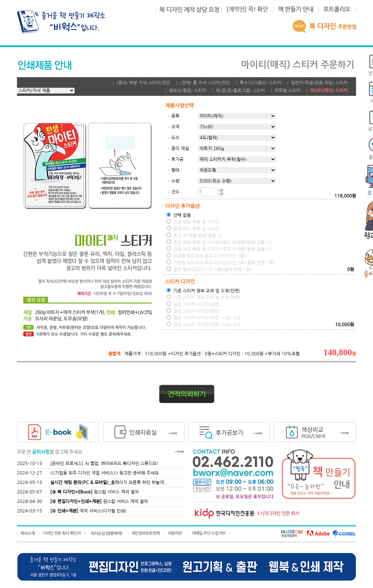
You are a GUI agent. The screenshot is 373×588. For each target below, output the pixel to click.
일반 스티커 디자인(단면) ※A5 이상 (204, 318)
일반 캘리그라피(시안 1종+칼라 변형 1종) (209, 269)
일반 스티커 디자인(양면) (193, 311)
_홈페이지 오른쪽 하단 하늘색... (109, 482)
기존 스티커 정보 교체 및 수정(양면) (203, 297)
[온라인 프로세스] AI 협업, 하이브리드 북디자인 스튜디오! (104, 464)
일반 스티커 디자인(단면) (193, 304)
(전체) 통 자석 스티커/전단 (205, 83)
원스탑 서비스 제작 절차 (94, 492)
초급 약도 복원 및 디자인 (193, 222)
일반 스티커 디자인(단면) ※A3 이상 (204, 324)
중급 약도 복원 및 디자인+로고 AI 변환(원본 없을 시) (219, 249)
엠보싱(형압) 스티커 (188, 91)
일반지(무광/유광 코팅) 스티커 (319, 83)
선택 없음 (179, 215)
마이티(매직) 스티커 (329, 91)
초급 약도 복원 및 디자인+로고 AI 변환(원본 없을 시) (219, 242)
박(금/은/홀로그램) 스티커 (240, 91)
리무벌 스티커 (288, 91)
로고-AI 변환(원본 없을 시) (195, 235)
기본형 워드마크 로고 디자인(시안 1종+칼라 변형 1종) (221, 262)
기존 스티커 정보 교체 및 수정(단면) (203, 290)
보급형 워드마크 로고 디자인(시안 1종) (206, 256)
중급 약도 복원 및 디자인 (193, 228)
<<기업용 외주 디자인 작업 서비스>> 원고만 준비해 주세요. (105, 473)
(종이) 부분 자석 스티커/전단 (143, 83)
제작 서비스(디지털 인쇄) (88, 511)
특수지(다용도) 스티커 (260, 83)
